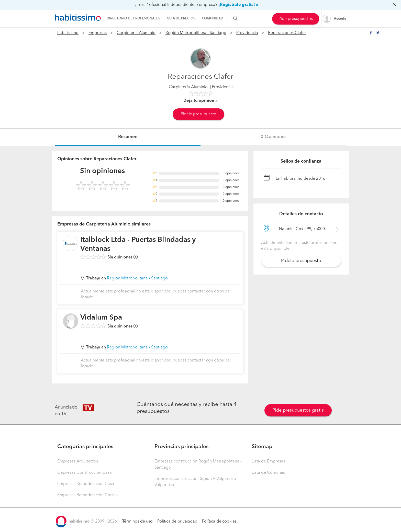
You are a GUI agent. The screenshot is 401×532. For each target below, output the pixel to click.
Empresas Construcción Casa (85, 473)
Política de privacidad (177, 522)
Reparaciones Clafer (287, 33)
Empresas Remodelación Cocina (88, 495)
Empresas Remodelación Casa (86, 484)
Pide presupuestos (296, 19)
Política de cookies (219, 522)
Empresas (98, 33)
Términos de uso (137, 522)
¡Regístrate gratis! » (238, 5)
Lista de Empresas (268, 461)
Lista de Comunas (268, 473)
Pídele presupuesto (198, 114)
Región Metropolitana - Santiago (196, 33)
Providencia (247, 33)
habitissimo (68, 33)
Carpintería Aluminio (136, 33)
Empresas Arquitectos (78, 461)
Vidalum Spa (101, 318)
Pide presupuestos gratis (298, 410)
